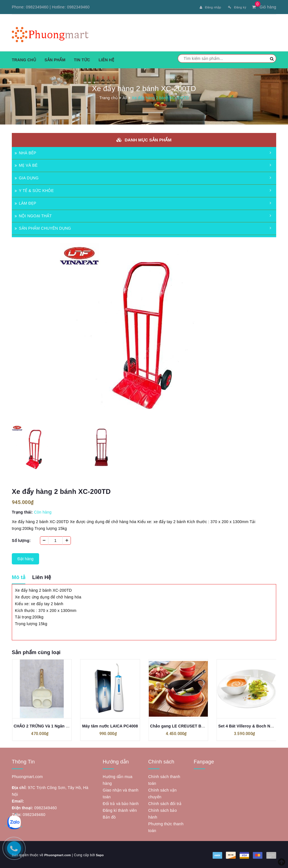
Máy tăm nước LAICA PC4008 (110, 725)
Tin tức (82, 59)
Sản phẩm (55, 59)
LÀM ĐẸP (25, 202)
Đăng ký (235, 7)
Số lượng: (21, 539)
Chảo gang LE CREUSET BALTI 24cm (186, 725)
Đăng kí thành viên (120, 809)
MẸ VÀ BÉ (26, 164)
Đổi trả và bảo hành (121, 803)
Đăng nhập (204, 7)
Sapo (102, 854)
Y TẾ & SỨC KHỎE (34, 189)
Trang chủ (24, 59)
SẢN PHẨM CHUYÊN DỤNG (43, 227)
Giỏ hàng (264, 7)
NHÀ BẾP (25, 152)
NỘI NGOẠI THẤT (33, 215)
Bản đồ (109, 816)
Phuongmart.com (58, 854)
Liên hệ (106, 59)
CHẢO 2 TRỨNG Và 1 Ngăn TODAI (46, 725)
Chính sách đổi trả (165, 803)
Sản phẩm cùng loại (36, 651)
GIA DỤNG (27, 177)
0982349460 (37, 7)
